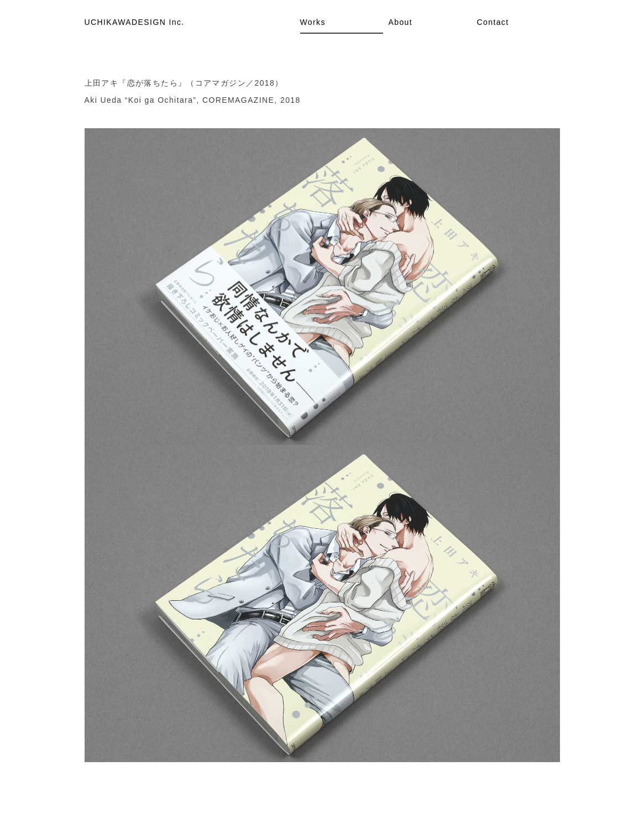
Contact (493, 22)
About (401, 22)
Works (313, 22)
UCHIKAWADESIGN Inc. (135, 22)
